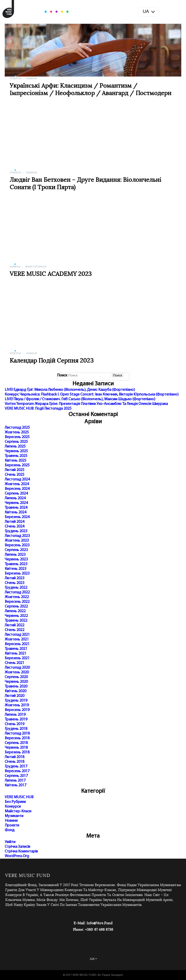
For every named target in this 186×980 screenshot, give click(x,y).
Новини (31, 79)
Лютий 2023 (15, 578)
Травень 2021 (16, 649)
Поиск (62, 375)
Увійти (10, 842)
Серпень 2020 (16, 677)
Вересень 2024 (17, 489)
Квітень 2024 (15, 512)
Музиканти (14, 816)
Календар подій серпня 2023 (52, 361)
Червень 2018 (16, 748)
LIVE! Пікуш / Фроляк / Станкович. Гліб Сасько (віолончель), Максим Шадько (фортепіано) (80, 399)
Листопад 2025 (17, 428)
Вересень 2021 (17, 644)
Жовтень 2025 (17, 432)
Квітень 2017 (15, 785)
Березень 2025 (17, 465)
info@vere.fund (99, 923)
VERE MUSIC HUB (19, 797)
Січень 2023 (15, 583)
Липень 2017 (15, 781)
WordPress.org (17, 856)
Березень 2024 (17, 517)
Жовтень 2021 (17, 639)
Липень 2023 (15, 555)
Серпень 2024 (16, 494)
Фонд (10, 830)
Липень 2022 (15, 611)
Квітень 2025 (15, 461)
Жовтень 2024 (17, 484)
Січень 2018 (15, 762)
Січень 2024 (15, 527)
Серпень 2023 (16, 550)
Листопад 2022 (17, 592)
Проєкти (15, 79)
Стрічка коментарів (21, 851)
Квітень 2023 (15, 569)
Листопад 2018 (17, 734)
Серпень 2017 (16, 776)
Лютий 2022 (15, 625)
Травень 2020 (16, 687)
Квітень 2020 (15, 691)
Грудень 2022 (16, 588)
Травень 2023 (16, 564)
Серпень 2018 (16, 743)
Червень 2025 (16, 451)
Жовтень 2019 (17, 705)
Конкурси (13, 807)
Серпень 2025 (16, 442)
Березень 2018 (17, 752)
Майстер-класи (36, 267)
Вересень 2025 (17, 437)
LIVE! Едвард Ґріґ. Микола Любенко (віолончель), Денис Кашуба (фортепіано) (70, 390)
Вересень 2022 (17, 602)
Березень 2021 (17, 658)
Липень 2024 (15, 498)
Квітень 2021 (15, 654)
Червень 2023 (16, 559)
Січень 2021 (15, 663)
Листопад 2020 (17, 668)
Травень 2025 (16, 456)
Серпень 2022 (16, 607)
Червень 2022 (16, 616)
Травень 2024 (16, 508)
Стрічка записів (17, 847)
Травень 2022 (16, 621)
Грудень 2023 (16, 531)
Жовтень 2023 (17, 541)
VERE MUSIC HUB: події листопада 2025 (38, 409)
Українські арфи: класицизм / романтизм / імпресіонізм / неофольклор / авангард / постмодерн (91, 90)
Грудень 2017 (16, 767)
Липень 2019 (15, 715)
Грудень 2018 (16, 729)
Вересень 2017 (17, 771)
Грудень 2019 (16, 701)
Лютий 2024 (15, 522)
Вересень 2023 (17, 545)
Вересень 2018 (17, 738)
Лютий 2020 (15, 696)
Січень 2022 (15, 630)
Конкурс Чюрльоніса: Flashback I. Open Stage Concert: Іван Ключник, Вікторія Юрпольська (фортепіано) (92, 395)
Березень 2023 (17, 574)
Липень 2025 (15, 447)
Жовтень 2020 (17, 672)
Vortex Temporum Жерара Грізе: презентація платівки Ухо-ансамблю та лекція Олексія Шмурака (86, 404)
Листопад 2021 (17, 635)
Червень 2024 (16, 503)
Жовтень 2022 (17, 597)
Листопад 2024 (17, 479)
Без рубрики (15, 802)
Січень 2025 (15, 475)
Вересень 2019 (17, 710)
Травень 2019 (16, 719)
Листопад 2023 (17, 536)
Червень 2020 (16, 682)
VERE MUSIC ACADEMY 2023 (51, 274)
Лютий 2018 (15, 757)
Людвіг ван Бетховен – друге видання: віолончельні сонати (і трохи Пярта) (85, 184)
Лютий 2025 (15, 470)
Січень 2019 (15, 724)
